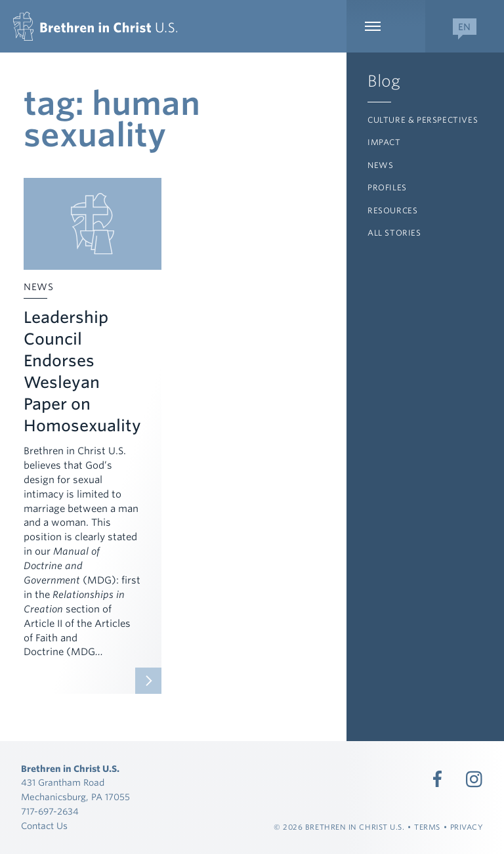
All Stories (394, 233)
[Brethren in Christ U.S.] (95, 26)
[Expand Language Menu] (465, 26)
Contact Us (44, 826)
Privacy (467, 827)
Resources (392, 210)
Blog (384, 81)
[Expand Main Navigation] (386, 26)
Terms (427, 827)
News (380, 165)
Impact (384, 142)
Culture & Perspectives (423, 120)
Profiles (387, 187)
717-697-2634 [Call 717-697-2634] (50, 811)
